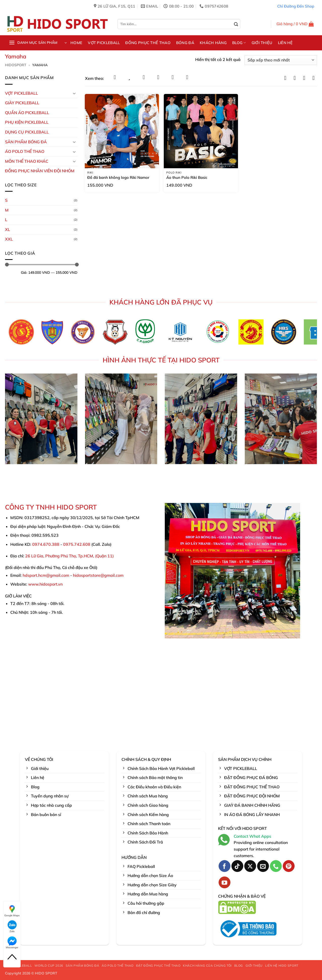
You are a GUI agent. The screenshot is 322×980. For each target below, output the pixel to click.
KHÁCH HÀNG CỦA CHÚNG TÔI (207, 966)
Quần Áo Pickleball (27, 113)
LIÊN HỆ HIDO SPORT (282, 966)
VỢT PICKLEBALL (104, 43)
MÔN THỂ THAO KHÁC (27, 161)
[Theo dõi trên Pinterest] (289, 866)
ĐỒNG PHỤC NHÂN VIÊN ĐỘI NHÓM (40, 171)
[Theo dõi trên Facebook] (225, 866)
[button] (295, 24)
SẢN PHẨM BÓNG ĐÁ (83, 966)
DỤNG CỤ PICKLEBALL (27, 132)
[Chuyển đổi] (74, 93)
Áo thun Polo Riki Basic (187, 177)
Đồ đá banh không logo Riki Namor (118, 177)
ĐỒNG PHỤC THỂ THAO (148, 43)
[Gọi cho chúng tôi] (276, 866)
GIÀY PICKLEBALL (22, 103)
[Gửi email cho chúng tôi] (263, 866)
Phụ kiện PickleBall (27, 122)
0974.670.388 (46, 544)
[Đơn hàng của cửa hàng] (281, 60)
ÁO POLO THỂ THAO (25, 151)
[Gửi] (236, 24)
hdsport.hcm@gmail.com (46, 575)
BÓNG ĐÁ (185, 43)
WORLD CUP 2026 (49, 966)
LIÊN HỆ (285, 43)
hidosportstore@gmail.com (98, 575)
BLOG (239, 43)
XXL (9, 239)
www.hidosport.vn (45, 584)
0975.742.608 (77, 544)
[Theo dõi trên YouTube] (225, 882)
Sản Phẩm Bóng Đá (26, 142)
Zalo (12, 927)
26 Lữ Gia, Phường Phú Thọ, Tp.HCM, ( (61, 556)
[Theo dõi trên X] (250, 866)
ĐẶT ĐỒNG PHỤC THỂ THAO (158, 966)
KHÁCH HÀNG (213, 43)
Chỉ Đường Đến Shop (296, 6)
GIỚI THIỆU (262, 43)
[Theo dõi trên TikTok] (237, 866)
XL (8, 229)
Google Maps (12, 911)
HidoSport (16, 65)
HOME (76, 43)
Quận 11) (105, 556)
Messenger (12, 943)
